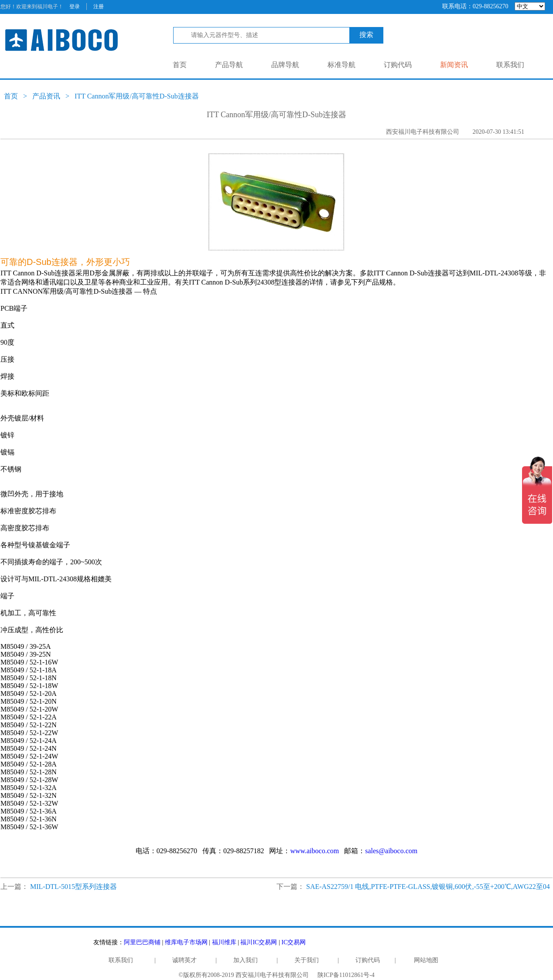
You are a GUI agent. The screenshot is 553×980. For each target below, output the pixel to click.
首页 (180, 65)
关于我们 (307, 960)
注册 (99, 7)
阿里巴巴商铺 (142, 942)
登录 (75, 7)
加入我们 (246, 960)
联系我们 (510, 65)
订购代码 (398, 65)
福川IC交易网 (259, 942)
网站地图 (426, 960)
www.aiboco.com (314, 851)
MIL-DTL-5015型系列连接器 (73, 887)
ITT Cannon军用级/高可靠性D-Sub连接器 (137, 96)
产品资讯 (46, 96)
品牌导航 (285, 65)
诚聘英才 (184, 960)
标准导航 (341, 65)
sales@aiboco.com (391, 851)
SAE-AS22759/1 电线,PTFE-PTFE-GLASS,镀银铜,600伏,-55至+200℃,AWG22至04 (428, 887)
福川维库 (224, 942)
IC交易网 (294, 942)
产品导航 (229, 65)
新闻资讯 (454, 65)
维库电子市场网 (186, 942)
